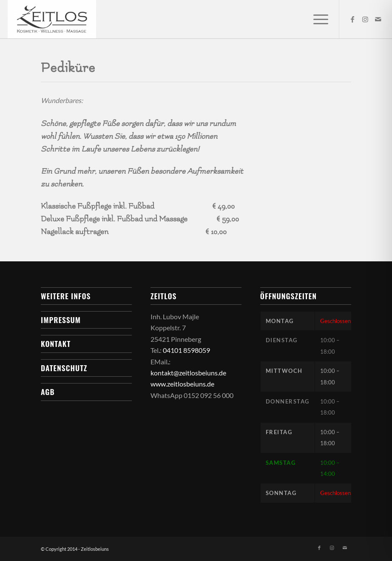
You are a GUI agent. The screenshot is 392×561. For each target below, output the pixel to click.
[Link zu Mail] (378, 19)
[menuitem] (317, 19)
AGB (48, 392)
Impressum (61, 320)
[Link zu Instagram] (365, 19)
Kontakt (56, 343)
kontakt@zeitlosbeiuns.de (188, 373)
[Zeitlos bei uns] (52, 19)
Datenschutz (64, 368)
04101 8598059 (186, 350)
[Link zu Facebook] (352, 19)
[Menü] (317, 19)
